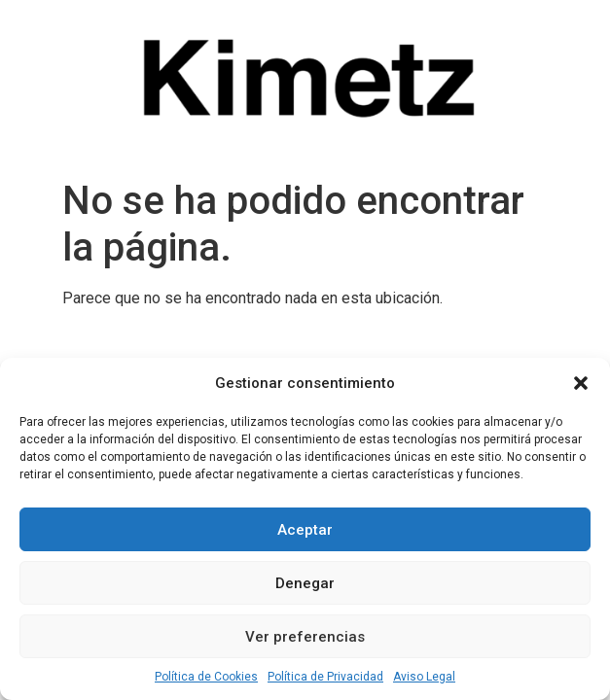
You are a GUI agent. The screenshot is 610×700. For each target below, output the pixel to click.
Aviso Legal (424, 677)
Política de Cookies (206, 677)
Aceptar (305, 530)
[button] (581, 383)
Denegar (305, 583)
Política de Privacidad (325, 677)
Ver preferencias (305, 637)
